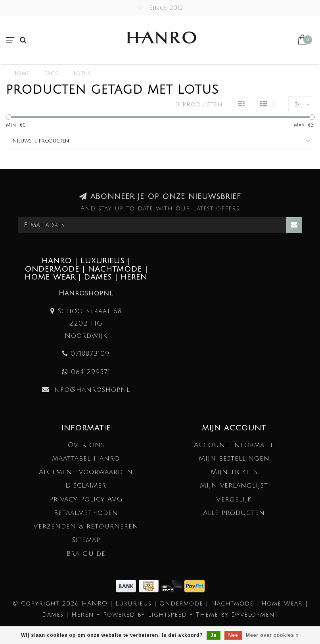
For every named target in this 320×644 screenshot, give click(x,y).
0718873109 (90, 354)
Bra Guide (86, 554)
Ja (214, 635)
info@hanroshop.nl (91, 390)
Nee (233, 635)
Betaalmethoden (86, 513)
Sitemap (86, 540)
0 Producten (199, 104)
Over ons (86, 445)
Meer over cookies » (272, 635)
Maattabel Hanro (86, 458)
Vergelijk (234, 499)
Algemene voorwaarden (86, 472)
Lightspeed (167, 615)
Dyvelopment (255, 615)
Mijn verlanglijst (234, 485)
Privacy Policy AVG (86, 499)
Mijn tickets (234, 472)
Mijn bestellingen (234, 458)
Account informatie (234, 445)
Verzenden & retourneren (86, 526)
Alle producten (234, 513)
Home (21, 73)
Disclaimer (86, 485)
